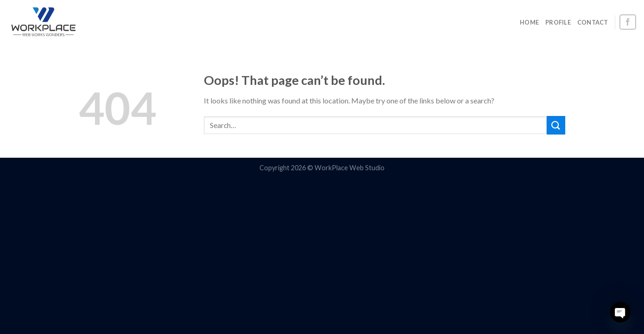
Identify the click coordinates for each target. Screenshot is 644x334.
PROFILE (558, 22)
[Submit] (556, 125)
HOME (529, 22)
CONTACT (593, 22)
